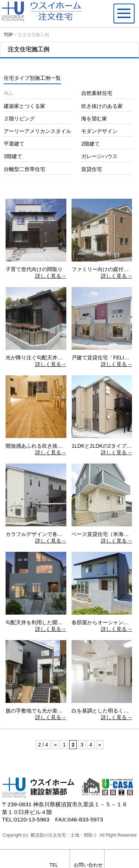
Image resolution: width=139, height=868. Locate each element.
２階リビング (19, 119)
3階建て (13, 156)
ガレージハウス (99, 156)
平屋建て (14, 144)
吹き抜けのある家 (102, 106)
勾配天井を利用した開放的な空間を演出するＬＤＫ (65, 622)
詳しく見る (48, 276)
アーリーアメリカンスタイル (37, 131)
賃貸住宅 (92, 169)
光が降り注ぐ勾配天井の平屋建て (44, 358)
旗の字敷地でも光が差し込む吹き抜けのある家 (60, 711)
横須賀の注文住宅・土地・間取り (64, 835)
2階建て (90, 144)
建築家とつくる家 (24, 106)
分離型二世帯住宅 (24, 169)
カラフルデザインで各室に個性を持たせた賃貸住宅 (65, 534)
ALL (8, 93)
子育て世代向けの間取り (34, 269)
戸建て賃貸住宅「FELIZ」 (102, 358)
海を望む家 (94, 119)
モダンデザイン (99, 131)
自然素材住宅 (97, 93)
